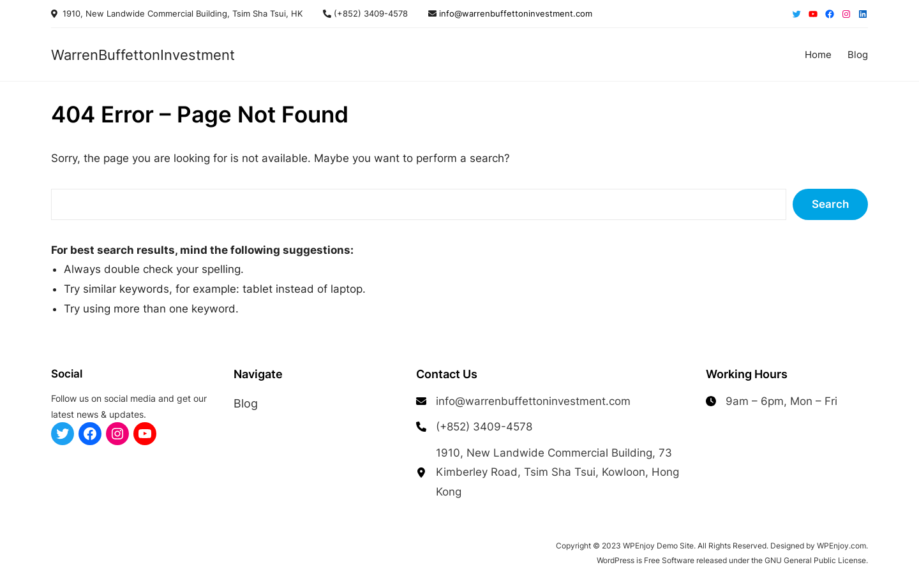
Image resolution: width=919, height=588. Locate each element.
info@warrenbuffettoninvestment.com (514, 13)
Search (830, 204)
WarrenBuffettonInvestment (143, 55)
